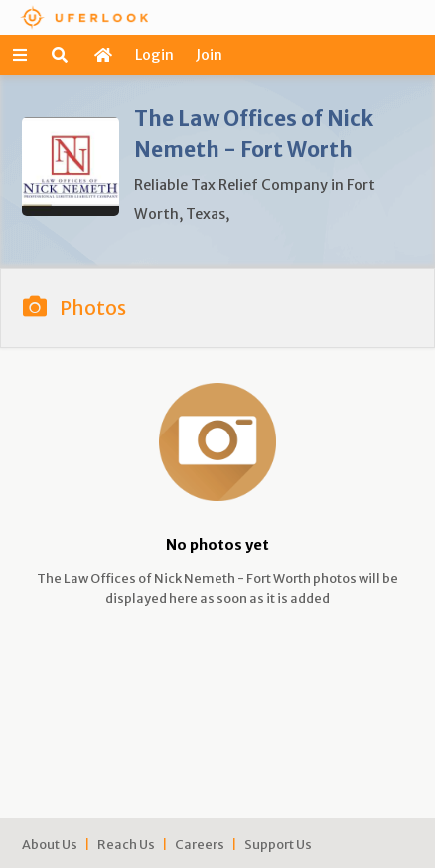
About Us (50, 844)
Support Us (278, 844)
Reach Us (126, 844)
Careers (200, 844)
